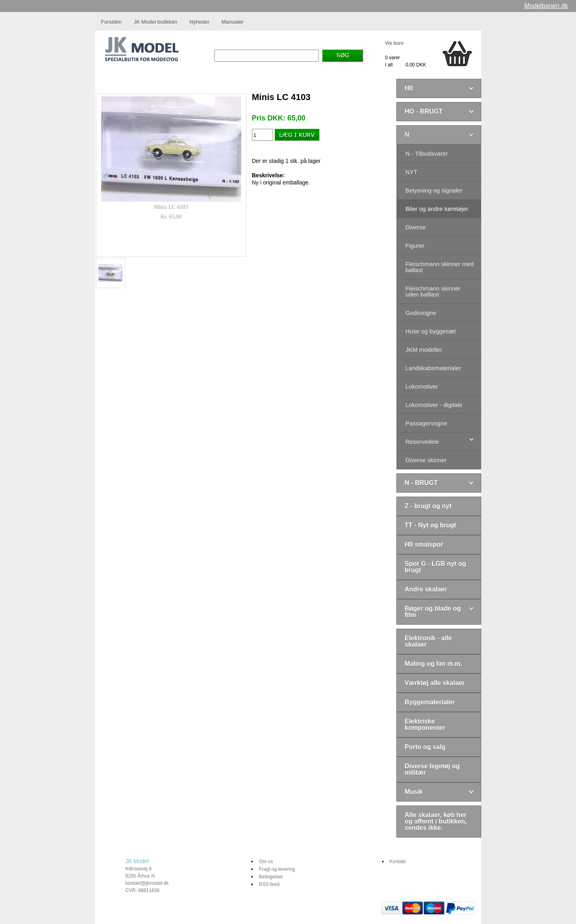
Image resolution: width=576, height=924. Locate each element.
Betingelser (271, 877)
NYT (412, 172)
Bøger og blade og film (433, 612)
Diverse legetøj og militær (432, 769)
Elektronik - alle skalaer (428, 641)
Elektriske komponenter (425, 725)
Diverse (416, 227)
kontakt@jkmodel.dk (147, 883)
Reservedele (422, 442)
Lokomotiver (422, 386)
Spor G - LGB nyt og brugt (436, 567)
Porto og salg (425, 747)
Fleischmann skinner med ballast (440, 267)
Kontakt (398, 862)
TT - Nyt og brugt (431, 525)
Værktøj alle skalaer (435, 683)
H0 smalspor (424, 544)
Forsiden (112, 22)
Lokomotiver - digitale (434, 405)
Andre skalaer (426, 589)
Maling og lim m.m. (434, 664)
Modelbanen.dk (546, 6)
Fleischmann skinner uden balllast (433, 291)
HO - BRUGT (424, 111)
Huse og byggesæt (431, 331)
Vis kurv (394, 43)
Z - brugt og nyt (428, 506)
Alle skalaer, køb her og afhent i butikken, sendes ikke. (436, 821)
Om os (266, 862)
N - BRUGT (421, 483)
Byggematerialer (430, 702)
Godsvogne (421, 313)
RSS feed (269, 884)
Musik (414, 792)
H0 (409, 88)
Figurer (415, 246)
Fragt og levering (277, 869)
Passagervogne (426, 423)
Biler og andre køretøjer (437, 209)
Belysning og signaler (434, 190)
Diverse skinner (426, 460)
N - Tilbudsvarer (427, 153)
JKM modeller (424, 350)
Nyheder (199, 22)
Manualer (233, 22)
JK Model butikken (155, 22)
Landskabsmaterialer (433, 368)
